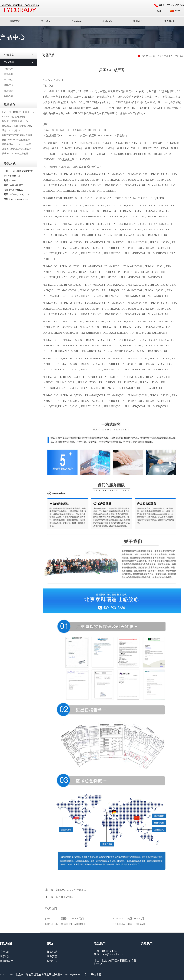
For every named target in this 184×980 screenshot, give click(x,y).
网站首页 (15, 21)
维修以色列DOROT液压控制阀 (17, 149)
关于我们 (46, 21)
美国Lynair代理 (136, 919)
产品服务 (77, 21)
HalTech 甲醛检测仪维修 (14, 117)
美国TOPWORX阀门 (72, 919)
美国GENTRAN (136, 924)
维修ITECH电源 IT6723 (13, 130)
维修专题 (169, 21)
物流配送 (52, 952)
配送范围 (52, 961)
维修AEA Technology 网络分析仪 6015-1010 (23, 126)
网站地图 (96, 975)
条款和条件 (6, 961)
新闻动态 (138, 21)
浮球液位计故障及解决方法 (15, 121)
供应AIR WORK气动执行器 (15, 154)
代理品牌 (180, 56)
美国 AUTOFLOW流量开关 (71, 890)
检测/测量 (9, 74)
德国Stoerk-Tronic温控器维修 (16, 140)
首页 (159, 56)
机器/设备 (9, 91)
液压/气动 (9, 69)
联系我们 (5, 956)
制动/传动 (9, 96)
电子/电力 (9, 80)
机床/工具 (9, 85)
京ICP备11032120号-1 (77, 975)
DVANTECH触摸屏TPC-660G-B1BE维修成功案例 (26, 112)
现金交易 (52, 956)
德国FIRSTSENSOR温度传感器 (17, 135)
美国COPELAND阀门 (73, 924)
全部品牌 (107, 21)
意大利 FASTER (64, 897)
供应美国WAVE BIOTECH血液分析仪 (20, 144)
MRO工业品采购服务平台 (19, 8)
